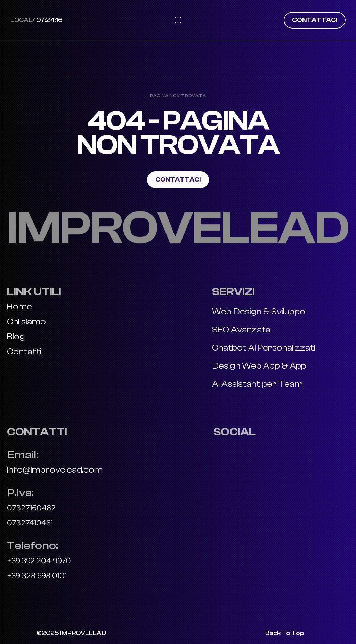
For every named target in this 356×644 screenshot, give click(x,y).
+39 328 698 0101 (37, 576)
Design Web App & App (259, 366)
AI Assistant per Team (257, 384)
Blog (16, 337)
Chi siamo (26, 322)
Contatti (24, 352)
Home (20, 307)
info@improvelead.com (55, 470)
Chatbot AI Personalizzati (264, 348)
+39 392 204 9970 (39, 561)
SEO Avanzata (241, 330)
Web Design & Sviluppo (259, 312)
